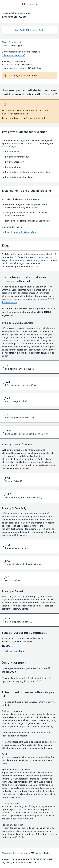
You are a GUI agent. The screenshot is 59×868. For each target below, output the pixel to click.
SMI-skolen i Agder (15, 651)
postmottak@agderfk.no (25, 232)
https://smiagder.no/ (13, 55)
